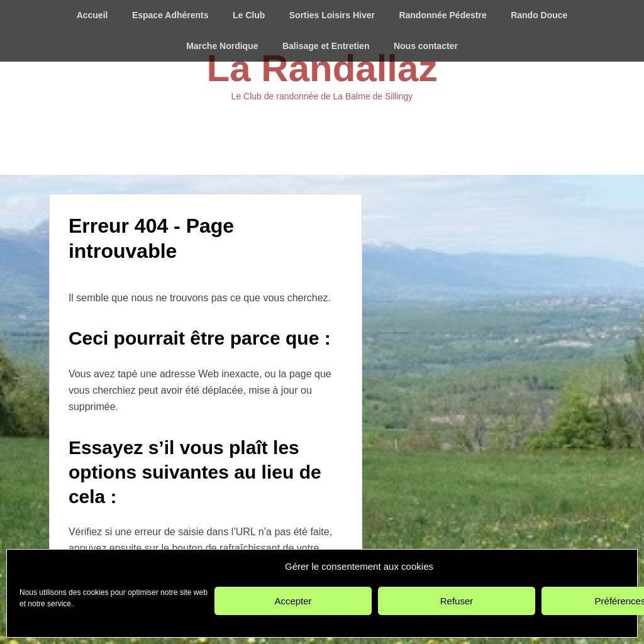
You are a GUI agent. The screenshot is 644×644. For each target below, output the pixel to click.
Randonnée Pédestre (442, 15)
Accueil (92, 15)
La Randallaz (322, 68)
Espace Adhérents (170, 15)
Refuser (457, 601)
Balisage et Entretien (326, 46)
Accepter (293, 601)
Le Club (249, 15)
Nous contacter (426, 46)
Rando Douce (539, 15)
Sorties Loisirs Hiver (332, 15)
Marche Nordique (222, 46)
